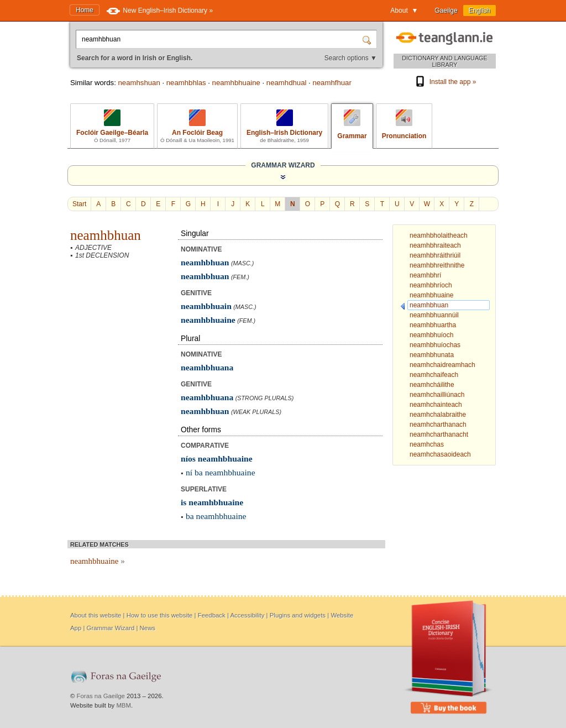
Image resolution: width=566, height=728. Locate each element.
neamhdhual (287, 83)
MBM (124, 705)
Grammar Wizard (111, 628)
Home (85, 10)
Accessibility (247, 615)
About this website (96, 615)
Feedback (212, 615)
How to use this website (160, 615)
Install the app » (445, 82)
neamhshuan (139, 83)
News (148, 628)
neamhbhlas (186, 83)
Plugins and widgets (298, 615)
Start (79, 204)
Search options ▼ (351, 58)
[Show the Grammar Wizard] (283, 177)
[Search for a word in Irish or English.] (220, 39)
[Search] (368, 39)
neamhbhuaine (236, 83)
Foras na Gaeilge (101, 696)
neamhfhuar (332, 83)
